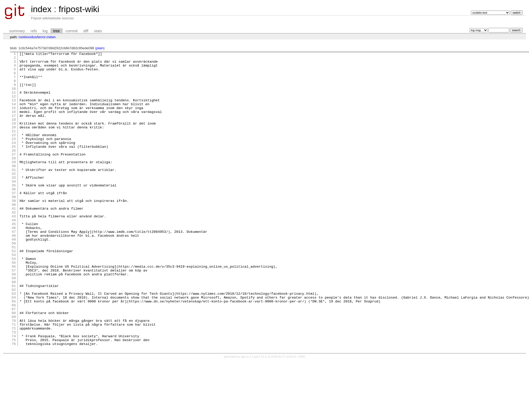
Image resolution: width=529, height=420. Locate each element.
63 (14, 342)
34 (14, 208)
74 (14, 393)
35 (14, 212)
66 (14, 356)
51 (14, 286)
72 (14, 384)
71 (14, 379)
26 (14, 170)
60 (14, 328)
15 (14, 119)
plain (100, 48)
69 (14, 370)
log (45, 31)
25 (14, 166)
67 (14, 361)
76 (14, 402)
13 (14, 110)
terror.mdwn (46, 37)
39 (14, 231)
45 (14, 259)
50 (14, 282)
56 (14, 310)
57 (14, 314)
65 (14, 351)
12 (14, 105)
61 (14, 333)
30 (14, 189)
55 (14, 305)
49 (14, 277)
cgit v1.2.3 (247, 415)
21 (14, 147)
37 (14, 221)
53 (14, 296)
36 (14, 217)
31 (14, 194)
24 (14, 161)
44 (14, 254)
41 (14, 240)
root (22, 37)
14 (14, 115)
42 (14, 245)
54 (14, 300)
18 (14, 133)
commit (72, 31)
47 (14, 268)
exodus (31, 37)
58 (14, 319)
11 (14, 101)
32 (14, 198)
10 (14, 96)
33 (14, 203)
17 (14, 129)
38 (14, 226)
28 (14, 180)
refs (34, 31)
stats (98, 31)
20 (14, 143)
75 (14, 398)
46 (14, 263)
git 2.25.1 (261, 415)
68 (14, 365)
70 (14, 375)
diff (86, 31)
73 (14, 389)
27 (14, 175)
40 (14, 235)
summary (17, 31)
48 (14, 273)
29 (14, 184)
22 (14, 152)
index (41, 9)
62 (14, 337)
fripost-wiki (79, 9)
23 (14, 157)
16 (14, 124)
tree (57, 31)
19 (14, 138)
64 (14, 347)
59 (14, 324)
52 (14, 291)
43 (14, 249)
